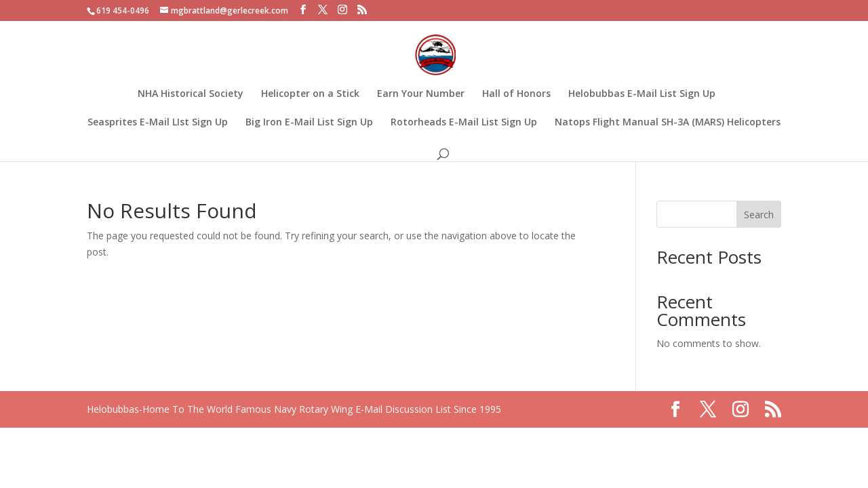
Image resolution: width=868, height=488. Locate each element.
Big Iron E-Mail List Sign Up (309, 123)
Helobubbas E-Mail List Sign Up (642, 94)
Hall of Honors (516, 94)
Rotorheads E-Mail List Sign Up (464, 123)
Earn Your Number (421, 94)
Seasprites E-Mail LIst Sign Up (158, 123)
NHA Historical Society (191, 94)
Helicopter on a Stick (310, 94)
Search (759, 215)
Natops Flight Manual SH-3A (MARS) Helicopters (668, 123)
